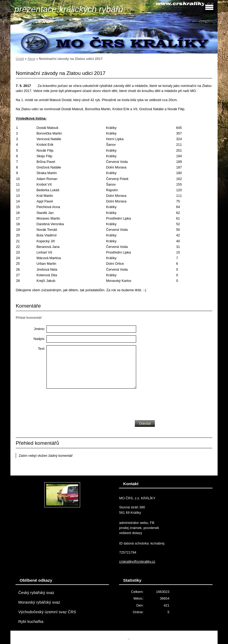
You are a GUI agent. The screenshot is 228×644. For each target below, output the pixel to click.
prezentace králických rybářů (69, 9)
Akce (31, 59)
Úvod (20, 59)
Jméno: (40, 329)
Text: (42, 349)
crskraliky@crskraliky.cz (137, 561)
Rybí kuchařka (31, 622)
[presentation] (87, 403)
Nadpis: (39, 339)
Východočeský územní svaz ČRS (47, 612)
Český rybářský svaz (36, 593)
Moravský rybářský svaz (39, 602)
